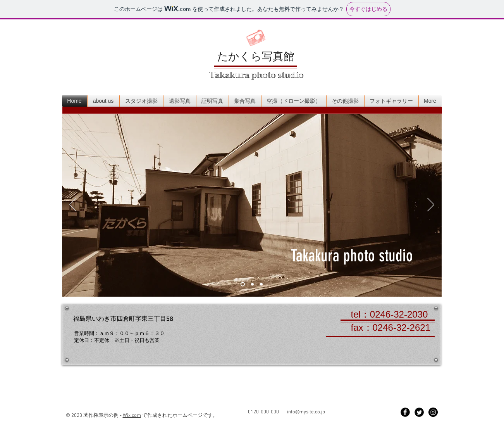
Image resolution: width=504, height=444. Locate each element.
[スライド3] (261, 284)
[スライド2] (252, 284)
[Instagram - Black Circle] (433, 413)
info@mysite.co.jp (306, 413)
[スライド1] (243, 284)
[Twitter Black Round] (419, 413)
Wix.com (132, 417)
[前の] (73, 205)
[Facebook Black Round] (405, 413)
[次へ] (431, 205)
